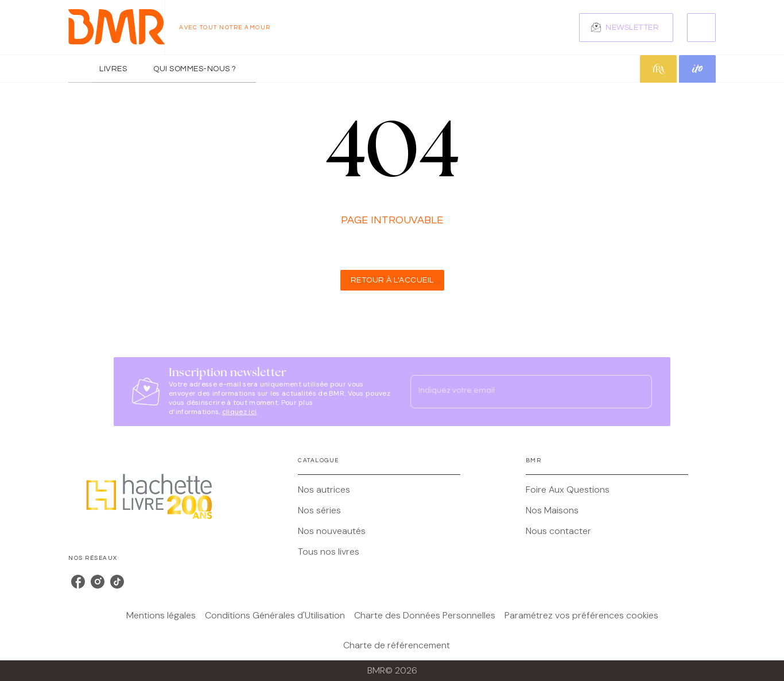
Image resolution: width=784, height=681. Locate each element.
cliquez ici (239, 412)
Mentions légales (161, 615)
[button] (626, 28)
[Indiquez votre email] (517, 392)
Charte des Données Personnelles (425, 615)
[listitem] (78, 582)
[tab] (80, 69)
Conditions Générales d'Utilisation (275, 615)
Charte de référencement (397, 645)
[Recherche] (701, 28)
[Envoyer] (638, 392)
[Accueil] (117, 27)
